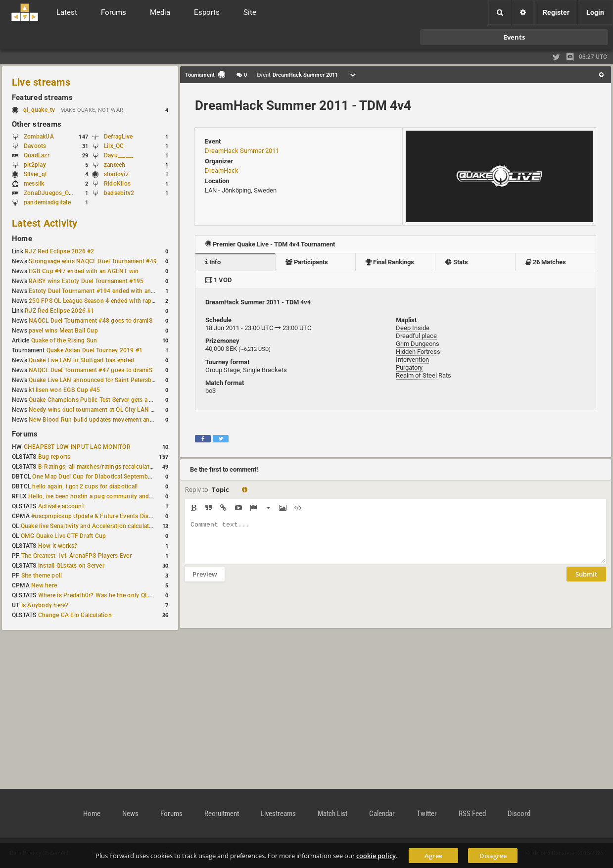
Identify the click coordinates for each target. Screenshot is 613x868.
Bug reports (54, 457)
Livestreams (278, 814)
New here (44, 585)
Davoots (35, 146)
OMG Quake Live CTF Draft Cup (64, 536)
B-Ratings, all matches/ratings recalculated (97, 467)
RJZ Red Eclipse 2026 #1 (60, 311)
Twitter (427, 814)
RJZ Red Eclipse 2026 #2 (60, 251)
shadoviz (116, 174)
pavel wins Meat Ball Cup (63, 331)
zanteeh (115, 165)
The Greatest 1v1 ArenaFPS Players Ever (76, 556)
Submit (586, 581)
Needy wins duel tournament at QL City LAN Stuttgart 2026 (110, 410)
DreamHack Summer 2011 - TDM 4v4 (303, 105)
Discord (519, 814)
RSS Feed (472, 814)
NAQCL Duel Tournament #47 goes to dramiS (91, 370)
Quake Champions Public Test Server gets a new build (102, 400)
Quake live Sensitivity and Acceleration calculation (89, 526)
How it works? (58, 546)
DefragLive (118, 137)
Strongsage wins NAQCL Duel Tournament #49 (93, 261)
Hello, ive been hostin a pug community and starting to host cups (118, 496)
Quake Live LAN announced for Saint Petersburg (95, 380)
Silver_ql (35, 174)
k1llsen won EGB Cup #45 (65, 390)
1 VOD (218, 280)
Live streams (41, 82)
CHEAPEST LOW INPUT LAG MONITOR (77, 447)
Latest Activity (45, 223)
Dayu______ (118, 155)
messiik (34, 184)
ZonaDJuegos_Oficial (53, 193)
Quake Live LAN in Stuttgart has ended (81, 360)
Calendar (382, 814)
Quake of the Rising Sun (64, 340)
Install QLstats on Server (71, 566)
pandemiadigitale (47, 202)
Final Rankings (390, 262)
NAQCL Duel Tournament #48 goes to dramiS (91, 321)
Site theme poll (42, 576)
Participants (307, 262)
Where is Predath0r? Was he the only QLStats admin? (111, 595)
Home (22, 239)
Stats (457, 262)
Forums (25, 434)
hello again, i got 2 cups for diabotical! (85, 486)
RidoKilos (117, 184)
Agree (433, 856)
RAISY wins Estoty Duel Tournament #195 (86, 281)
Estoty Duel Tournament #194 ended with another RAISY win (112, 291)
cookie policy (376, 856)
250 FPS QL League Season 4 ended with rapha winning (105, 301)
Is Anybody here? (45, 605)
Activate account (61, 506)
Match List (332, 814)
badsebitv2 (119, 193)
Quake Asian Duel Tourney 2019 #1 (95, 350)
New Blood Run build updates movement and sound (100, 420)
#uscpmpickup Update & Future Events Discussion (101, 516)
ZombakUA (39, 137)
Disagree (493, 856)
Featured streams (42, 97)
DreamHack (222, 170)
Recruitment (222, 814)
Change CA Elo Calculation (75, 615)
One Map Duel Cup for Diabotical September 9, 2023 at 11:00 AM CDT (128, 477)
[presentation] (260, 611)
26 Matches (546, 262)
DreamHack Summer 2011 (242, 151)
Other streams (37, 124)
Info (213, 262)
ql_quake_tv (39, 110)
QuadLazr (37, 155)
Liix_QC (114, 146)
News (130, 814)
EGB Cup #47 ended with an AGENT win (84, 271)
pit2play (35, 165)
